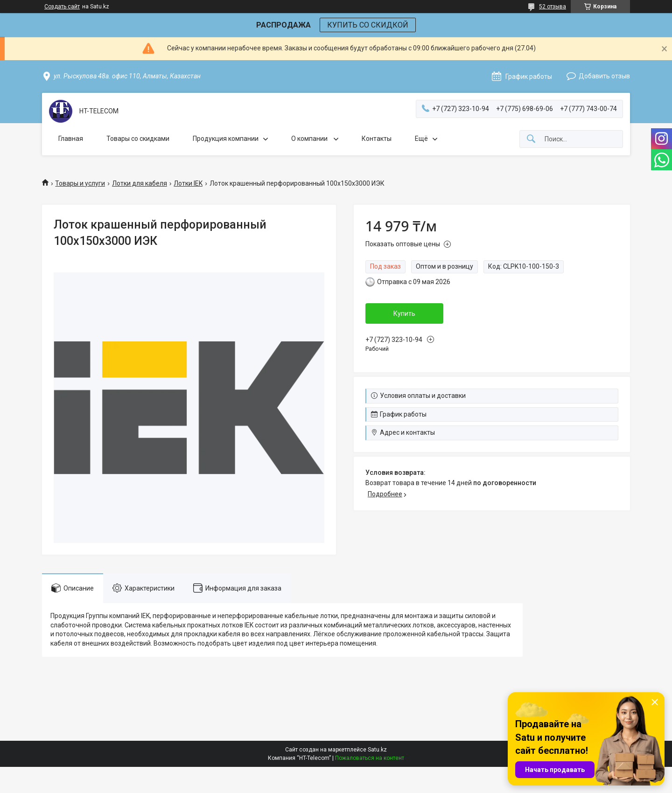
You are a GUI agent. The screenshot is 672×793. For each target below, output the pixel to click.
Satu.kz (377, 750)
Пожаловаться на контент (370, 758)
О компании (310, 139)
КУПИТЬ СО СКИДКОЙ (368, 25)
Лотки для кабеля (140, 183)
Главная (71, 139)
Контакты (377, 139)
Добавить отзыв (604, 76)
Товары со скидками (138, 139)
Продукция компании (226, 139)
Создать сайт (62, 7)
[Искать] (531, 139)
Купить (404, 313)
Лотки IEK (188, 183)
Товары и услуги (80, 183)
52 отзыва (553, 7)
